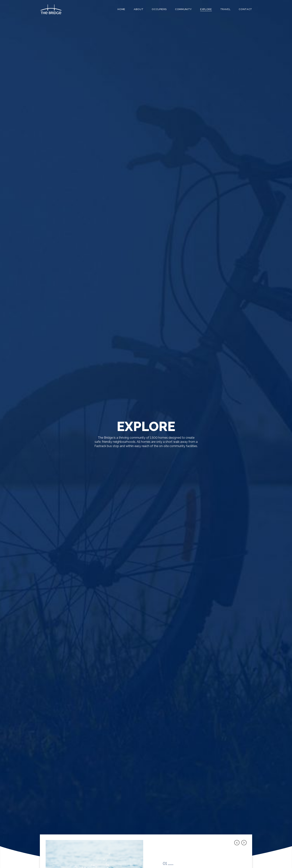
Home (121, 9)
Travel (225, 9)
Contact (245, 9)
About (139, 9)
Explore (206, 9)
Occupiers (159, 9)
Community (183, 9)
